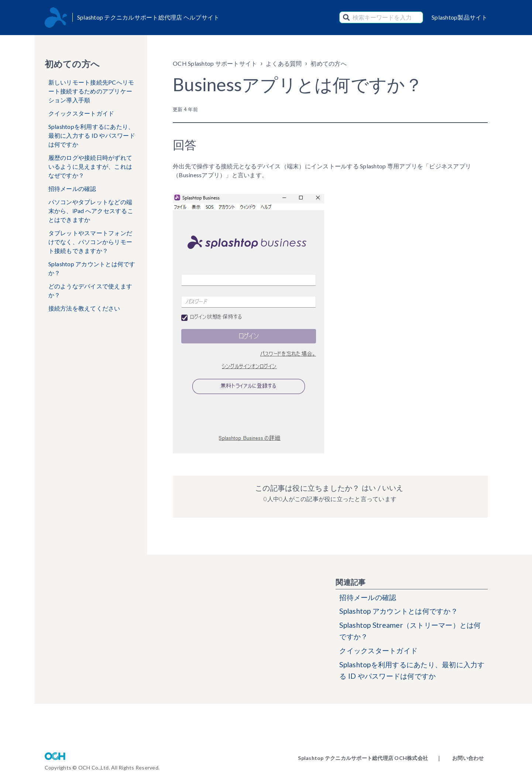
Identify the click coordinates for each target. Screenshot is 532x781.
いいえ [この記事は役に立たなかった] (393, 488)
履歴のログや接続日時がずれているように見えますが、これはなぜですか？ (90, 166)
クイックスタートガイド (81, 113)
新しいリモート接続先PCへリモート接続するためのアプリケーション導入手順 (91, 91)
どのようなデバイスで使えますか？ (90, 290)
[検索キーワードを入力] (381, 17)
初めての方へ (329, 63)
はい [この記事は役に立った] (368, 488)
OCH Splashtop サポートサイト (215, 63)
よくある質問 (284, 63)
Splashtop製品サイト (460, 17)
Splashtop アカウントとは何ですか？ (92, 268)
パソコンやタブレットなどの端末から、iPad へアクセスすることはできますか (91, 211)
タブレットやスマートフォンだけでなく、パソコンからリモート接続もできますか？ (90, 242)
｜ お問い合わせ (460, 758)
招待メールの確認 (72, 189)
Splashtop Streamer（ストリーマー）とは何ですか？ (410, 633)
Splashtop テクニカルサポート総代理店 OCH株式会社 (363, 758)
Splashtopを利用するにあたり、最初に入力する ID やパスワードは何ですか (92, 135)
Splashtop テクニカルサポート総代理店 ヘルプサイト (148, 17)
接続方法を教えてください (84, 308)
